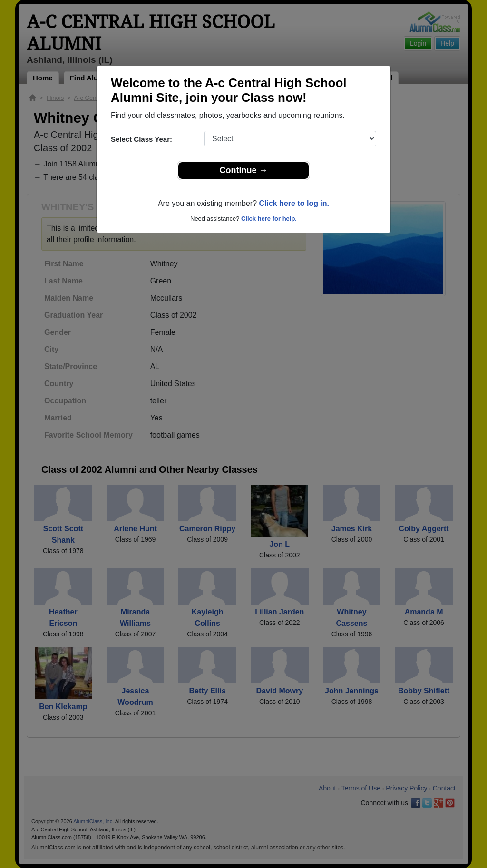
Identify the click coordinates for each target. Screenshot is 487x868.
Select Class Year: (141, 139)
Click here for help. (269, 219)
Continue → (244, 170)
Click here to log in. (294, 203)
